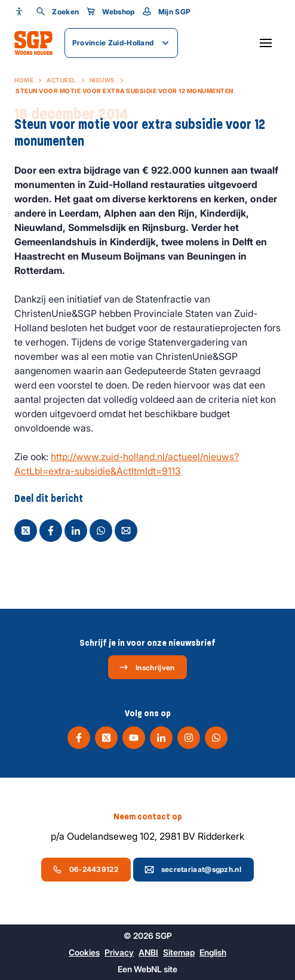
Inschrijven (147, 667)
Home (24, 80)
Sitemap (179, 952)
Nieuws (102, 80)
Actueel (62, 80)
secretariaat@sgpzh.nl (193, 870)
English (213, 952)
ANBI (148, 952)
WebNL (148, 969)
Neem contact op (148, 816)
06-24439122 (85, 870)
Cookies (84, 952)
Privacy (119, 952)
